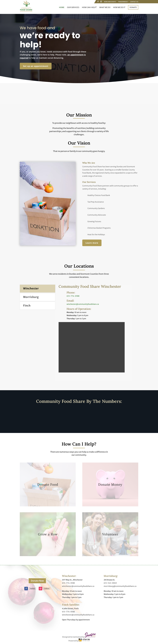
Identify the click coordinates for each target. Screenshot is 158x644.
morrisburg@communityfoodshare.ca (120, 586)
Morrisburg (31, 297)
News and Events (110, 2)
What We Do (105, 8)
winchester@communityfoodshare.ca (83, 304)
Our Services (73, 8)
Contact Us (134, 2)
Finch (27, 306)
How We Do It (119, 8)
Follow (32, 589)
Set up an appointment (36, 66)
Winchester (31, 288)
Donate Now (37, 581)
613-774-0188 (73, 296)
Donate (133, 7)
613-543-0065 (110, 583)
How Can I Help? (89, 8)
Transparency (123, 2)
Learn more (92, 243)
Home (62, 8)
